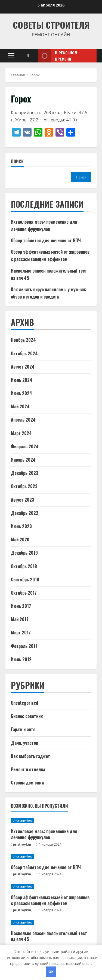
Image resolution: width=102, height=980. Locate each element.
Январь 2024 (23, 460)
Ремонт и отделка (28, 769)
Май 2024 (20, 406)
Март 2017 (21, 633)
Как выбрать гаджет (30, 756)
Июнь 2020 (21, 526)
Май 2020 (20, 539)
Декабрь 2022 (25, 513)
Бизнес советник (27, 716)
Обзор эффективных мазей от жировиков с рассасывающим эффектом (50, 900)
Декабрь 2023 (25, 473)
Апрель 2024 (23, 420)
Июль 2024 (22, 380)
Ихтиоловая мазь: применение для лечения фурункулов (44, 834)
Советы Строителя (51, 25)
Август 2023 (23, 500)
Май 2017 (20, 619)
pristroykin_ (23, 844)
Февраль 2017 (24, 646)
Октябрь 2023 (24, 486)
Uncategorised (24, 703)
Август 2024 (23, 367)
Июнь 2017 (21, 606)
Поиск (17, 162)
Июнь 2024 (21, 393)
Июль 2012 (21, 659)
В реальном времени (58, 56)
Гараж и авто (23, 729)
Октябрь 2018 (24, 566)
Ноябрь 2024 (23, 340)
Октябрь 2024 (24, 353)
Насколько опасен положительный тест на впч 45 (49, 936)
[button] (11, 56)
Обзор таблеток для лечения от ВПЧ (46, 240)
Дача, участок (24, 743)
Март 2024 (21, 433)
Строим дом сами (27, 783)
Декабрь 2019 (24, 553)
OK (51, 972)
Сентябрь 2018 (25, 580)
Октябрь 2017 (24, 593)
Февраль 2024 (25, 446)
